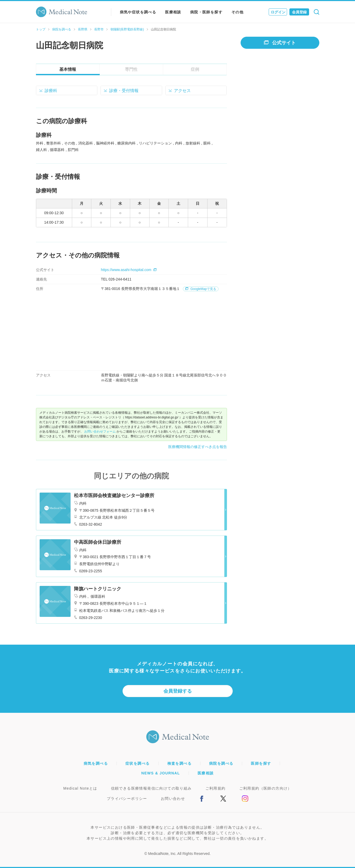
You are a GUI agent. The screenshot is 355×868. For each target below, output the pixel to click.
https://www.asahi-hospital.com (129, 270)
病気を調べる (96, 763)
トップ (41, 29)
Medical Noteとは (80, 788)
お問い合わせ (173, 799)
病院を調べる (62, 29)
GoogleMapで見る (201, 289)
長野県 (83, 29)
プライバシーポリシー (127, 799)
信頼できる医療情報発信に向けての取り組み (151, 788)
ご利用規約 (216, 788)
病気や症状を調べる (138, 12)
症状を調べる (137, 763)
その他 (237, 12)
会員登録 (299, 12)
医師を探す (261, 763)
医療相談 (173, 12)
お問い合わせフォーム (100, 432)
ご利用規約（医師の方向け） (266, 788)
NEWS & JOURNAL (161, 773)
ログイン (278, 12)
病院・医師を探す (206, 12)
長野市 (99, 29)
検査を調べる (179, 763)
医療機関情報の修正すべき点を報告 (198, 447)
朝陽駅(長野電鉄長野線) (127, 29)
